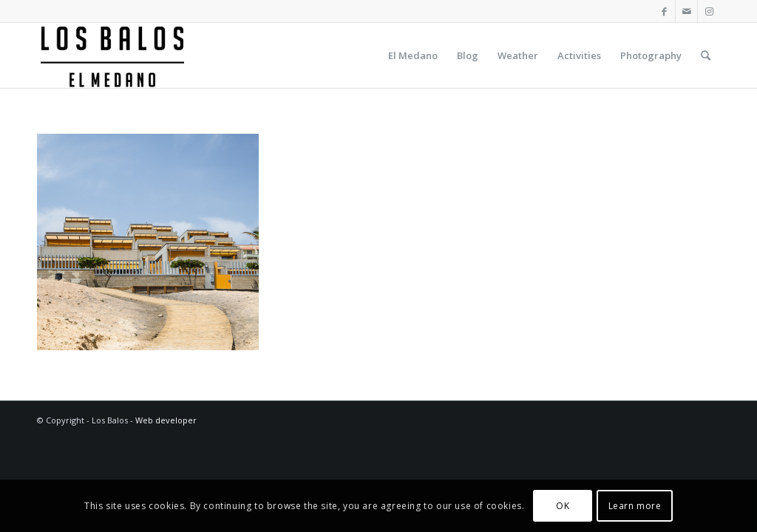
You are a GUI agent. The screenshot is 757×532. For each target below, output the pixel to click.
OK (563, 506)
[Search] (706, 55)
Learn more (635, 506)
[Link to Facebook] (664, 11)
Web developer (166, 420)
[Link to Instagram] (709, 11)
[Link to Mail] (686, 11)
